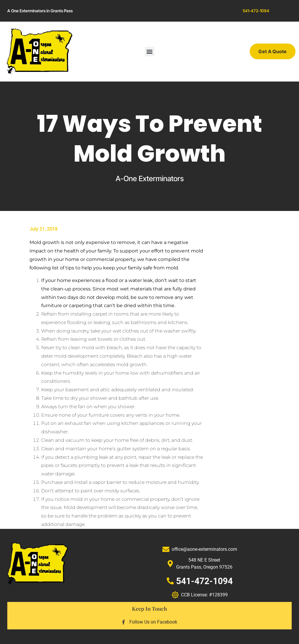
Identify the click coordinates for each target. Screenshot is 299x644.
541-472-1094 (256, 11)
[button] (150, 52)
